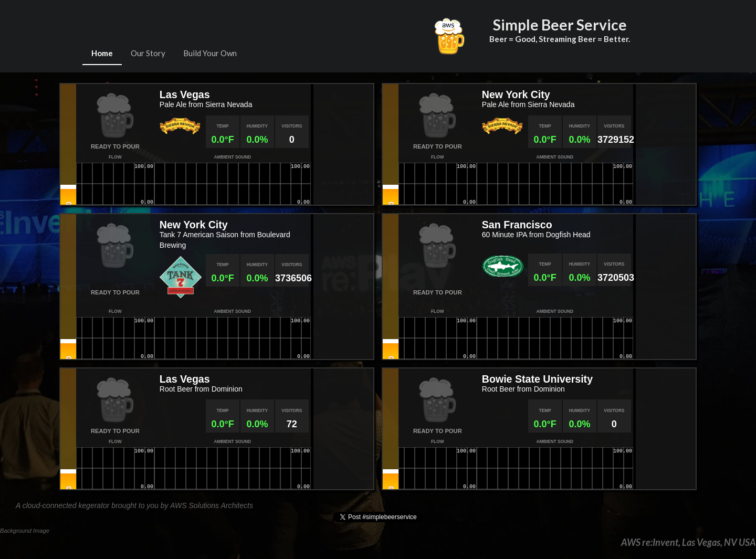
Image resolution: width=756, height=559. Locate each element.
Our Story (148, 53)
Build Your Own (210, 53)
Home (102, 53)
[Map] (342, 144)
